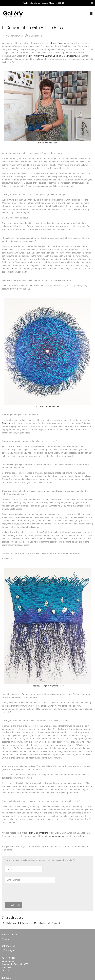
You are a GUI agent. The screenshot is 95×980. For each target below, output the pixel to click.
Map (5, 971)
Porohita (14, 269)
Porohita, (6, 423)
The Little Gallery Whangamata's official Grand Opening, (51, 56)
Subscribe (14, 905)
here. (83, 836)
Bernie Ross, (57, 43)
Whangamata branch (62, 836)
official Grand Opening (38, 833)
